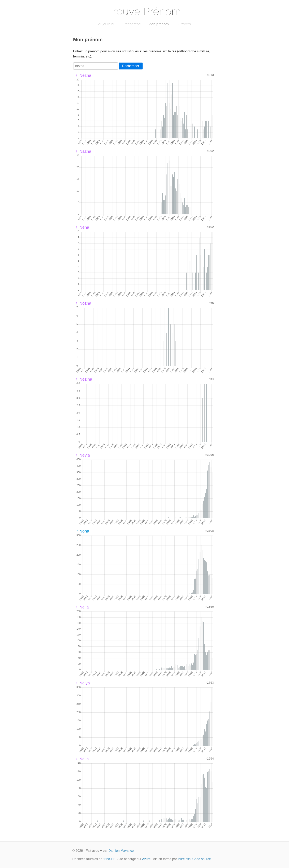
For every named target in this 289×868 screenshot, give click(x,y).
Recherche (132, 24)
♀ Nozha (83, 303)
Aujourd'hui (107, 24)
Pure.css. (185, 859)
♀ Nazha (83, 151)
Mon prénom (158, 24)
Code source (202, 859)
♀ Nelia (82, 759)
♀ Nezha (83, 75)
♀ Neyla (83, 455)
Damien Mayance (121, 851)
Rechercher (131, 66)
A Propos (184, 24)
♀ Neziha (84, 379)
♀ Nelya (83, 683)
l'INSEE (110, 859)
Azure (146, 859)
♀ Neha (82, 227)
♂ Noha (82, 531)
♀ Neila (82, 607)
